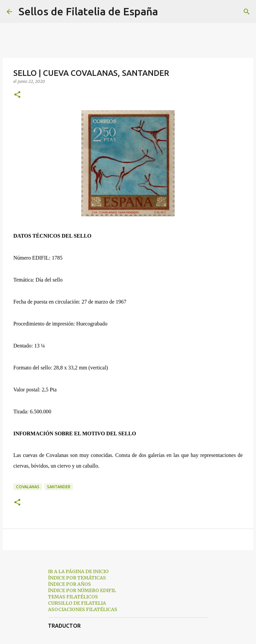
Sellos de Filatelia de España (88, 11)
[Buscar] (167, 12)
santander (59, 487)
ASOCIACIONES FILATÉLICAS (83, 609)
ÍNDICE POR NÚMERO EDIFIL (82, 590)
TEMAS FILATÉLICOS (73, 597)
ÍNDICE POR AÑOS (69, 584)
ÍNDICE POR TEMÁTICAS (77, 578)
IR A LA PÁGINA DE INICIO (78, 571)
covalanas (28, 487)
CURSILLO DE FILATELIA (77, 603)
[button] (17, 95)
